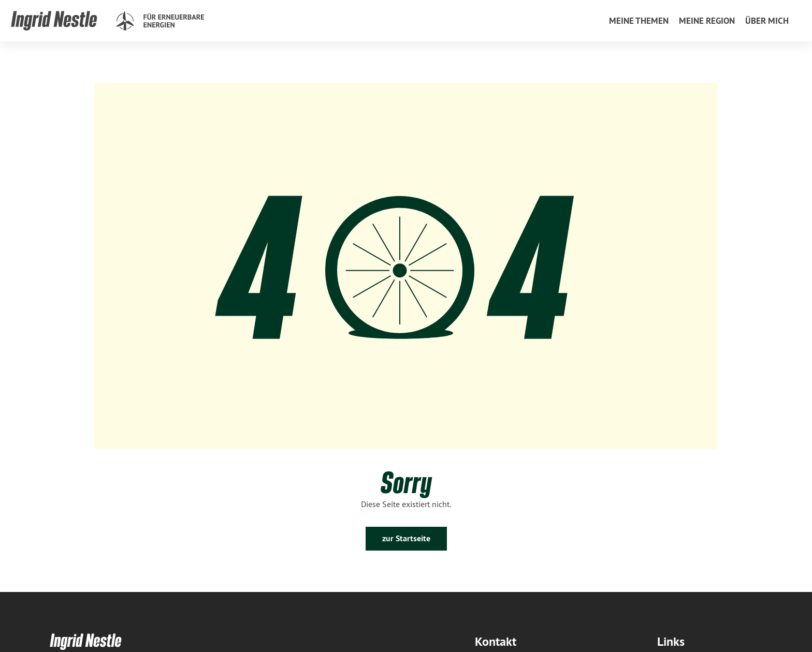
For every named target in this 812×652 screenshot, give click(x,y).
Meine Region (707, 21)
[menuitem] (639, 21)
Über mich (767, 21)
